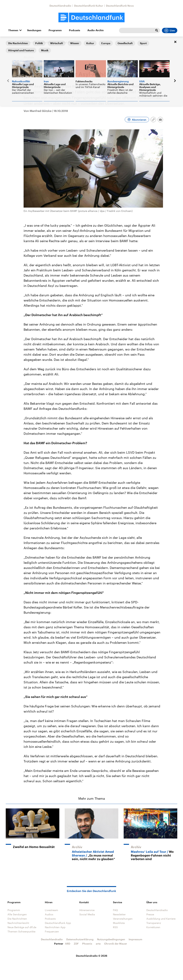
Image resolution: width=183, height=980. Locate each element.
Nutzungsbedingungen (111, 939)
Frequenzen (52, 931)
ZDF (76, 944)
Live (170, 30)
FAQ (115, 910)
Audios (49, 914)
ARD (68, 944)
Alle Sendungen (17, 914)
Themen (13, 30)
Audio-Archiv (96, 30)
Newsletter (119, 914)
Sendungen (34, 30)
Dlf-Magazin (27, 42)
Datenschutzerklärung (80, 939)
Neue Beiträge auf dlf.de (22, 927)
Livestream (51, 910)
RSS (115, 927)
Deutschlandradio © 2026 (92, 956)
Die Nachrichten (17, 919)
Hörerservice (87, 910)
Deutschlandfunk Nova (120, 6)
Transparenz (154, 923)
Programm (55, 30)
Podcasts (75, 30)
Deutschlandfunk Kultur (89, 6)
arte (98, 944)
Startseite (11, 42)
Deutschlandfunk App (58, 923)
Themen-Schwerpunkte (21, 931)
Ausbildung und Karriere (161, 919)
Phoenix (87, 944)
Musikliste (119, 923)
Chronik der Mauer (116, 944)
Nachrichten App (55, 927)
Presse (150, 914)
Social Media (87, 914)
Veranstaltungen (123, 919)
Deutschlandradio (60, 6)
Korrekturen (153, 927)
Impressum (135, 939)
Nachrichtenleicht (18, 923)
